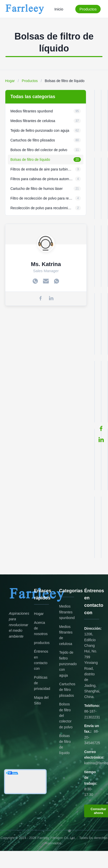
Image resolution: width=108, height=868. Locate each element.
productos (42, 643)
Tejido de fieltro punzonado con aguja (68, 664)
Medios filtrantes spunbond (67, 612)
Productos (88, 9)
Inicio (59, 9)
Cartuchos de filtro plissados (67, 690)
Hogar (10, 81)
